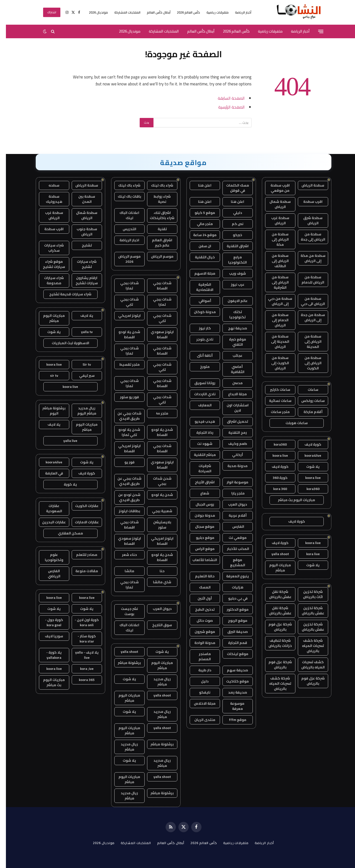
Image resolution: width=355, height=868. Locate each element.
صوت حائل (199, 621)
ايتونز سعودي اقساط (156, 334)
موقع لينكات (232, 654)
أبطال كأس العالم (153, 12)
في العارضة (48, 473)
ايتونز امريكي (124, 316)
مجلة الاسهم (199, 273)
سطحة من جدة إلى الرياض (307, 317)
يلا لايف (81, 316)
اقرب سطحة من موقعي (274, 188)
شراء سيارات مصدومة (48, 280)
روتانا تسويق (199, 383)
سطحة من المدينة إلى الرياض (274, 341)
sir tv (48, 376)
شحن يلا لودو (156, 495)
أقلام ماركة (307, 412)
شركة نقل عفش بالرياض (274, 594)
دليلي (232, 213)
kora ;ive (81, 669)
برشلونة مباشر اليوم (48, 411)
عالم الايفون (232, 301)
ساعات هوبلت (291, 423)
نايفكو (199, 692)
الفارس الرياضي (48, 574)
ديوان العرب (232, 504)
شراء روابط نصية (156, 199)
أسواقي (199, 301)
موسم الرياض (156, 256)
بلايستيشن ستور (156, 525)
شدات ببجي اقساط (156, 286)
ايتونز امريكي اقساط (124, 448)
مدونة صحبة (232, 466)
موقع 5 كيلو (199, 213)
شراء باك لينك (156, 185)
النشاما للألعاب (199, 560)
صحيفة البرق (232, 632)
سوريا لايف (48, 636)
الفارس (232, 527)
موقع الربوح (232, 621)
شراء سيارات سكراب (48, 248)
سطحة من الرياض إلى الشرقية (274, 282)
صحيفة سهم (232, 670)
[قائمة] (315, 31)
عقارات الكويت (81, 506)
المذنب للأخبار (232, 549)
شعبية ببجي (156, 511)
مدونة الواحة (199, 643)
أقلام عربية (232, 515)
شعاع (199, 493)
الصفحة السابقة (225, 98)
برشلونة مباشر (123, 663)
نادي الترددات (199, 394)
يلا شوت (307, 467)
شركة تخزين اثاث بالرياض (307, 594)
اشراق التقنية (232, 246)
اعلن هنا (199, 185)
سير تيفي (81, 376)
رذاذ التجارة (199, 433)
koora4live (307, 455)
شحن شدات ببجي (156, 481)
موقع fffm (232, 720)
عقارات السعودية (48, 508)
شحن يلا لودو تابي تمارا (123, 432)
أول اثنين (199, 598)
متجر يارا (232, 493)
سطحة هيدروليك (48, 199)
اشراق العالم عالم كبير (156, 243)
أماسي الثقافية (232, 369)
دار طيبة (199, 670)
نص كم (232, 224)
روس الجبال (199, 504)
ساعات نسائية (274, 401)
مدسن (232, 383)
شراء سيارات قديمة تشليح (64, 294)
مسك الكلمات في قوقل (232, 188)
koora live (274, 455)
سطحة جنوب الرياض (81, 232)
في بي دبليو (232, 598)
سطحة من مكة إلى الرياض (307, 258)
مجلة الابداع (232, 394)
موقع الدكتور (232, 609)
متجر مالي (199, 224)
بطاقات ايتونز (124, 511)
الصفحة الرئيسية (226, 107)
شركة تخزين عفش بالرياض (307, 611)
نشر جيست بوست (124, 611)
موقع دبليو (199, 538)
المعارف (199, 405)
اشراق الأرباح (199, 482)
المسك (199, 587)
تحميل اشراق (232, 421)
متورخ (199, 367)
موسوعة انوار (232, 482)
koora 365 (81, 680)
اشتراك (46, 12)
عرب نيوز (232, 284)
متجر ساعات (274, 412)
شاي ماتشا (156, 582)
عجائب (232, 356)
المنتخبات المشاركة (121, 12)
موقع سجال (199, 527)
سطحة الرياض (307, 185)
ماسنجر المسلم (199, 656)
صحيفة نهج (232, 328)
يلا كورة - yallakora (48, 655)
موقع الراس (199, 549)
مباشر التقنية (199, 455)
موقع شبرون (199, 632)
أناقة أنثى (199, 356)
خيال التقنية (199, 257)
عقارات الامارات (81, 522)
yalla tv (81, 332)
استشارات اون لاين (232, 408)
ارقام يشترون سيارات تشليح (81, 280)
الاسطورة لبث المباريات (65, 343)
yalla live (64, 441)
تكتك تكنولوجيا (232, 314)
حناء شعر (124, 555)
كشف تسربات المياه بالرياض (307, 665)
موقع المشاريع (232, 562)
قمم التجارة (232, 643)
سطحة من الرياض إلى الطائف (274, 261)
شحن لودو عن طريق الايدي (123, 497)
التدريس (124, 229)
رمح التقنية (232, 433)
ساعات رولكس (307, 401)
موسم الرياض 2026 (124, 259)
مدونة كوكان (199, 312)
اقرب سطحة (307, 202)
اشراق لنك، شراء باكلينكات (156, 215)
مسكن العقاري (65, 533)
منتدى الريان (199, 720)
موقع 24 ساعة (199, 235)
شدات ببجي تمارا (124, 286)
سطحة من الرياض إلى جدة (307, 237)
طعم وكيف (232, 444)
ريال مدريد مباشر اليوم (81, 411)
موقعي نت (232, 538)
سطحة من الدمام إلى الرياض (274, 320)
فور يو (124, 462)
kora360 (274, 444)
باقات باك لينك (124, 196)
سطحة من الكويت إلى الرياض (274, 363)
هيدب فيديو (199, 421)
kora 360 (274, 489)
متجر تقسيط (124, 364)
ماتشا (124, 571)
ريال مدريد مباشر (156, 682)
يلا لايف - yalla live (81, 655)
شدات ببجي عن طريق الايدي (124, 416)
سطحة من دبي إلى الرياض (274, 301)
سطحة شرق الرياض (307, 220)
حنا (156, 571)
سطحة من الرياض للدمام (307, 280)
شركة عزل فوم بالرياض (274, 627)
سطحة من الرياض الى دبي (307, 301)
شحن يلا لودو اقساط (123, 334)
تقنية (156, 229)
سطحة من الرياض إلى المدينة (307, 341)
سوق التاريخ (156, 625)
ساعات (307, 390)
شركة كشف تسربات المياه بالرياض (307, 646)
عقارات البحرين (48, 522)
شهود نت (199, 444)
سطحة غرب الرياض (274, 220)
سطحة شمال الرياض (274, 204)
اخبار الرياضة (123, 240)
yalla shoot (274, 554)
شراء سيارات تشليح (81, 264)
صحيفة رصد (232, 692)
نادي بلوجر (199, 339)
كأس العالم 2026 (183, 12)
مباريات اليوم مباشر (274, 568)
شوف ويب (232, 273)
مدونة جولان (199, 515)
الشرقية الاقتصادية (199, 287)
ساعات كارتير (274, 390)
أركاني (232, 455)
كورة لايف (307, 444)
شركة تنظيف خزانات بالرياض (274, 643)
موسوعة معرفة (232, 706)
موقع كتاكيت (232, 681)
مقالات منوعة (81, 571)
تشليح (81, 245)
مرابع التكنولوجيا (232, 260)
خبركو (232, 235)
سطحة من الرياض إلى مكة (274, 239)
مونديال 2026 (93, 12)
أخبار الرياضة (237, 12)
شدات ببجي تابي (124, 302)
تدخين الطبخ (199, 609)
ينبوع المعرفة (232, 576)
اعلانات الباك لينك (123, 215)
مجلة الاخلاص (199, 703)
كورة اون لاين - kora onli (81, 622)
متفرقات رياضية (212, 12)
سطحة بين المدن (81, 199)
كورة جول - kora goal (48, 622)
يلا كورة (64, 484)
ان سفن (199, 246)
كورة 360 (274, 478)
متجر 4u (156, 413)
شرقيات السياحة (199, 468)
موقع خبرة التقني (232, 342)
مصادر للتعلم (81, 555)
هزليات (232, 587)
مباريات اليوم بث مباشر (291, 500)
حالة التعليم (199, 576)
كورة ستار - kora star (81, 639)
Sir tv (81, 364)
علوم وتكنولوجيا (48, 557)
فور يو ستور (124, 397)
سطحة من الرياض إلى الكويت (307, 363)
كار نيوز (199, 328)
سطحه (48, 185)
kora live (307, 554)
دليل (199, 681)
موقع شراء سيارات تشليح (48, 264)
